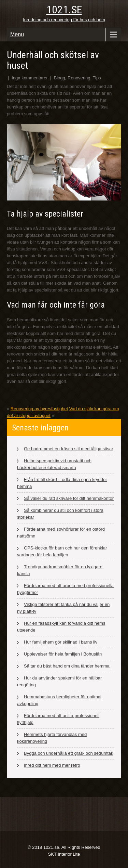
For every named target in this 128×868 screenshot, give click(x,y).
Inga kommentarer (30, 78)
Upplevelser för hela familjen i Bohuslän (63, 654)
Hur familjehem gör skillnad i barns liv (61, 642)
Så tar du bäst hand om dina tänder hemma (67, 666)
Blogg (60, 78)
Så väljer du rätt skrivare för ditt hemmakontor (69, 498)
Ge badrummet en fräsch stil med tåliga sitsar (69, 449)
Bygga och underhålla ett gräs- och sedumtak (69, 753)
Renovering (79, 78)
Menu (17, 34)
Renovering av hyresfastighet (39, 409)
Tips (97, 78)
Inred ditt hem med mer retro (52, 765)
